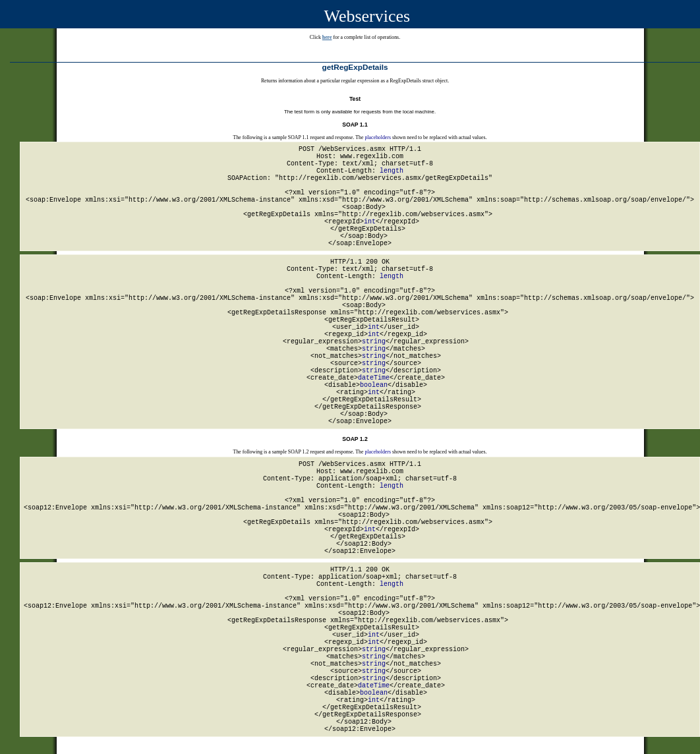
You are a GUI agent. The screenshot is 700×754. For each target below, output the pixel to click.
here (327, 37)
